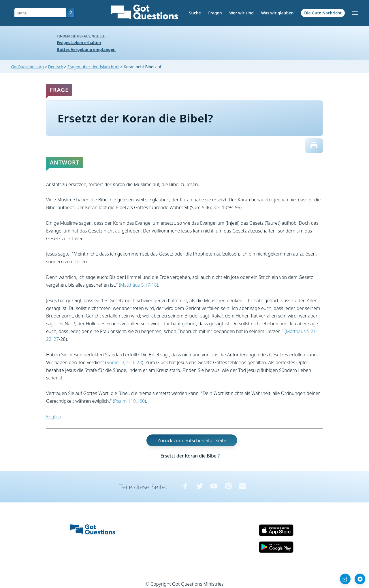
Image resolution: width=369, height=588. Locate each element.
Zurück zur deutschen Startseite (192, 440)
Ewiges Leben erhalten (79, 42)
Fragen (215, 13)
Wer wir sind (241, 13)
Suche (195, 13)
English (54, 417)
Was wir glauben (277, 13)
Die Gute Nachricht (323, 13)
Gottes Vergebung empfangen (86, 49)
